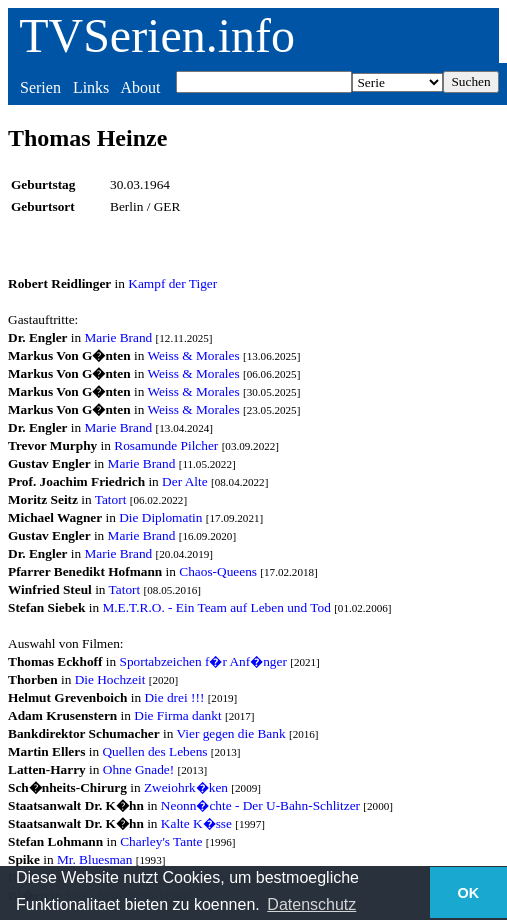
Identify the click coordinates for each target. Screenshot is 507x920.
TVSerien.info (157, 35)
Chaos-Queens (218, 571)
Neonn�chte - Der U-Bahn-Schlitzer (260, 805)
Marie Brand (119, 337)
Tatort (111, 499)
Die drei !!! (174, 697)
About (140, 87)
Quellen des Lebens (154, 751)
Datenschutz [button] (311, 904)
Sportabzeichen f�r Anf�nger (202, 661)
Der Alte (185, 481)
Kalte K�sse (196, 823)
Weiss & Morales (193, 355)
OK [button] (469, 893)
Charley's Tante (161, 841)
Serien (40, 87)
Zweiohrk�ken (186, 787)
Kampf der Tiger (172, 283)
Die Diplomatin (160, 517)
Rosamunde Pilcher (166, 445)
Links (91, 87)
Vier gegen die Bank (230, 733)
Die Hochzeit (110, 679)
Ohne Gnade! (138, 769)
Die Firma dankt (177, 715)
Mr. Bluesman (95, 859)
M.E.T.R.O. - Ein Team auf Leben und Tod (216, 607)
